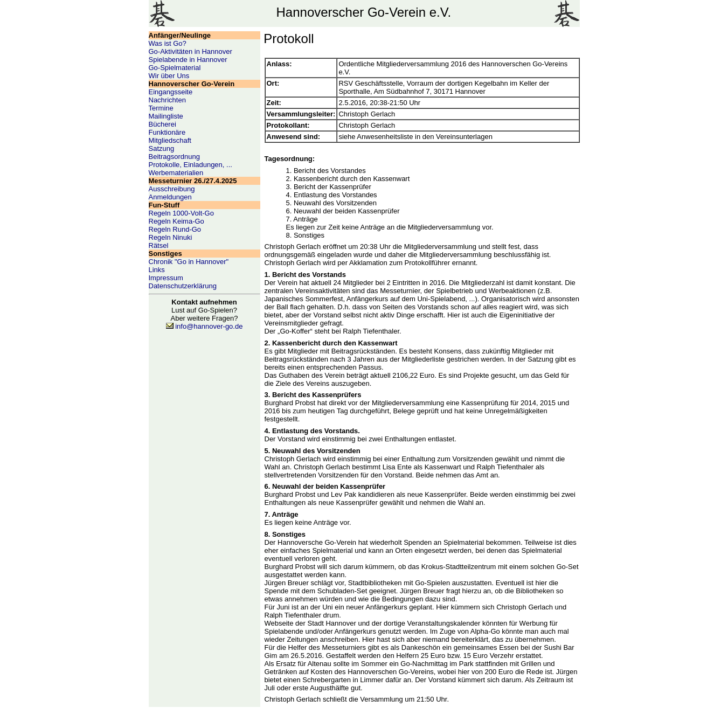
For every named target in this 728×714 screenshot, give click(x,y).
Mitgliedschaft (170, 140)
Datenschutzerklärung (183, 286)
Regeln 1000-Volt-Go (181, 213)
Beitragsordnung (174, 157)
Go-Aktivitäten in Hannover (190, 51)
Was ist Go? (168, 43)
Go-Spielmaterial (175, 68)
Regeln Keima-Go (176, 221)
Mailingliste (166, 116)
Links (157, 270)
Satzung (162, 148)
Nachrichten (167, 100)
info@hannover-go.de (209, 326)
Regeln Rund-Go (175, 229)
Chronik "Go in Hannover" (189, 262)
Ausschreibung (172, 189)
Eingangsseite (171, 92)
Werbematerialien (176, 173)
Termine (161, 108)
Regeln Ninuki (171, 237)
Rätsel (159, 245)
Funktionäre (167, 132)
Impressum (166, 278)
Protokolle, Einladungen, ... (190, 165)
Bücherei (162, 124)
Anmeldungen (170, 197)
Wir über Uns (169, 76)
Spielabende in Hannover (188, 60)
